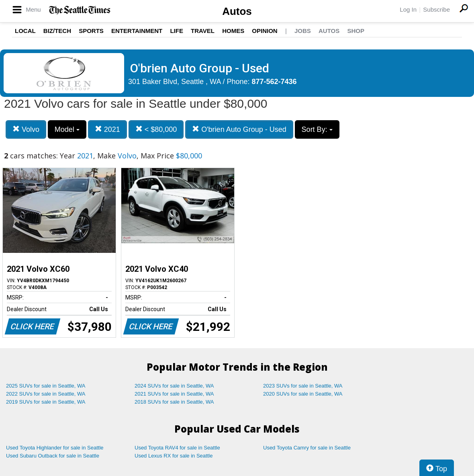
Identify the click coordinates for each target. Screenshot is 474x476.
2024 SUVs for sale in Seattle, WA (174, 386)
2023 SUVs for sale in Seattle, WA (303, 386)
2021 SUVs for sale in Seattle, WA (174, 394)
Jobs (303, 31)
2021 (107, 129)
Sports (91, 31)
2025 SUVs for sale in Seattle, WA (46, 386)
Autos (237, 11)
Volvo (26, 129)
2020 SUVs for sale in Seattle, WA (303, 394)
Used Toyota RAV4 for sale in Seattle (177, 448)
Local (25, 31)
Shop (356, 31)
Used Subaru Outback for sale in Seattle (53, 456)
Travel (203, 31)
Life (177, 31)
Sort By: (317, 129)
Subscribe (436, 9)
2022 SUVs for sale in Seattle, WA (46, 394)
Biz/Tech (57, 31)
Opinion (265, 31)
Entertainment (137, 31)
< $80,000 (156, 129)
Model (67, 129)
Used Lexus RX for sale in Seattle (174, 456)
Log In (408, 9)
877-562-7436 (274, 82)
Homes (233, 31)
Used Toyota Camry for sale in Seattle (307, 448)
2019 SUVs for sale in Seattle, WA (46, 402)
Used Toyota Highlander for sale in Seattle (55, 448)
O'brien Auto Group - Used (239, 129)
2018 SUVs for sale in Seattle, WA (174, 402)
